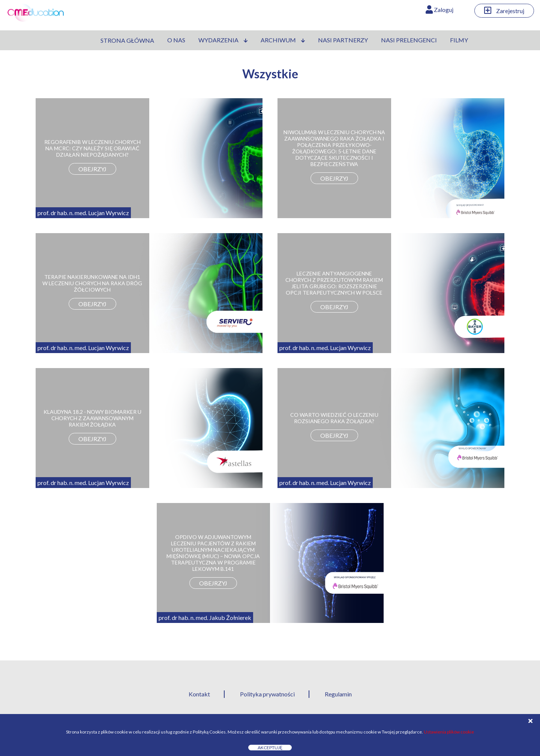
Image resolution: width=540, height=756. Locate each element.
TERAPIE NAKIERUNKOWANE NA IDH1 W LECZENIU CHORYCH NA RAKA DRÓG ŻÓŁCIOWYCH (92, 283)
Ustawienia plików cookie (449, 732)
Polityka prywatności (267, 694)
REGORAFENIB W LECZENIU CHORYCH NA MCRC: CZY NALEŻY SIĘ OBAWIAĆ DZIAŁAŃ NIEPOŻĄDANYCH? (92, 148)
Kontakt (199, 694)
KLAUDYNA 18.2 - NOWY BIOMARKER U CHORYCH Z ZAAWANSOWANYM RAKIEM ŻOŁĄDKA (92, 418)
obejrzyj (92, 169)
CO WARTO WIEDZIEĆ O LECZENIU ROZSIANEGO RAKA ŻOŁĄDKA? (334, 418)
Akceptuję (270, 748)
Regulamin (338, 694)
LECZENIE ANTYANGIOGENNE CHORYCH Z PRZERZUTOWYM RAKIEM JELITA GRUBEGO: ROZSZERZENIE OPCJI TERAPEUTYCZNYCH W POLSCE (334, 283)
